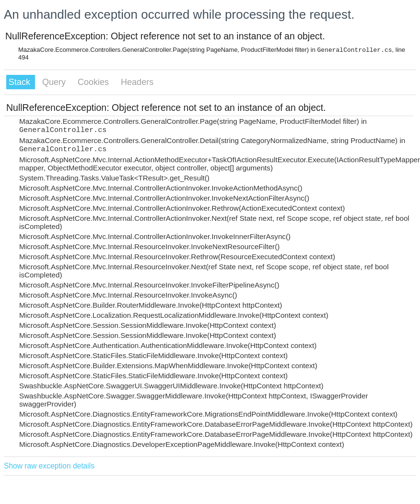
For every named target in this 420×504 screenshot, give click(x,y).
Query (55, 82)
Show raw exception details (49, 466)
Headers (137, 82)
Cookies (94, 82)
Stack (21, 82)
